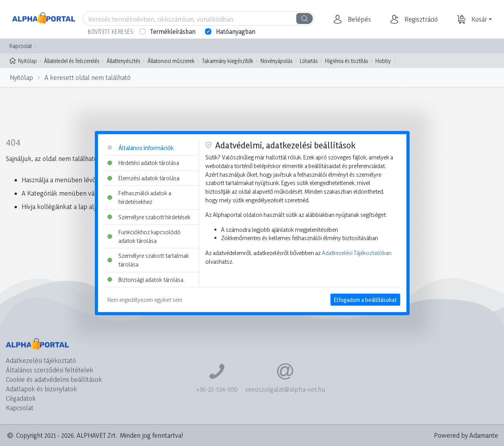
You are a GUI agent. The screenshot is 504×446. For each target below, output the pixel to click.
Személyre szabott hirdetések (149, 217)
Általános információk (140, 147)
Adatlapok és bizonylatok (42, 389)
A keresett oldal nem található (88, 77)
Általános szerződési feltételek (50, 370)
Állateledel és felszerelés (72, 61)
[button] (358, 19)
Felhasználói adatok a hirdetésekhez (139, 197)
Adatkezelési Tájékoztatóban (357, 253)
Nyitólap (23, 60)
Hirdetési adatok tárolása (143, 163)
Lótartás (309, 61)
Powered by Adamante (466, 435)
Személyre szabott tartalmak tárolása (148, 260)
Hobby (383, 61)
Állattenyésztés (124, 61)
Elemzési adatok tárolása (143, 178)
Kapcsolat (21, 46)
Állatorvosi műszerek (171, 61)
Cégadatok (21, 398)
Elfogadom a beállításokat (365, 300)
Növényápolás (277, 61)
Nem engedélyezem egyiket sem (145, 300)
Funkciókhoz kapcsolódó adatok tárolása (144, 236)
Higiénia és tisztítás (347, 61)
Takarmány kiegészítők (228, 61)
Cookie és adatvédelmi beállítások (54, 379)
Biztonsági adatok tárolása (145, 279)
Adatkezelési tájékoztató (41, 360)
